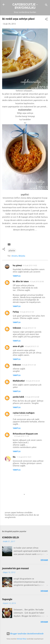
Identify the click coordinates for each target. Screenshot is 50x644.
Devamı (44, 560)
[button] (46, 20)
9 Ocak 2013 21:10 (29, 328)
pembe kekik (18, 397)
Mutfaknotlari (19, 381)
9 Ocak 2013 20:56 (37, 282)
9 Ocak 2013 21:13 (32, 346)
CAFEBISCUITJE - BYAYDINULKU (25, 6)
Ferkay (16, 312)
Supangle (7, 599)
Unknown (17, 328)
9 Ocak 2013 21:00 (27, 312)
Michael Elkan (22, 639)
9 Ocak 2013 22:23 (33, 381)
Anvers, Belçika (18, 256)
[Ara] (46, 5)
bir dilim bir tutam (21, 281)
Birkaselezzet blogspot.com (25, 434)
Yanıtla (17, 276)
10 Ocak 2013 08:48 (21, 415)
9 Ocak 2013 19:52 (30, 265)
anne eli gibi (18, 346)
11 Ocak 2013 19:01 (24, 457)
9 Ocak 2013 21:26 (29, 365)
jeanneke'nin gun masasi (15, 568)
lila (14, 457)
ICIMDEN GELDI (11, 537)
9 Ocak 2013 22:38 (32, 397)
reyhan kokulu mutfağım (24, 413)
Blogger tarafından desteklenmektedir (25, 634)
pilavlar (12, 251)
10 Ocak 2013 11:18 (21, 436)
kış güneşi (17, 265)
